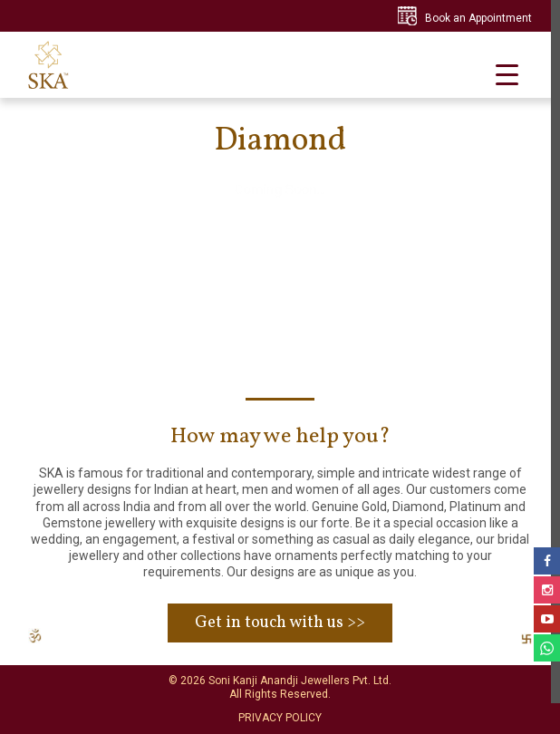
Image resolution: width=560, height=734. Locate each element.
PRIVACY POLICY (280, 718)
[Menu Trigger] (507, 74)
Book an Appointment (478, 18)
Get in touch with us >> (280, 623)
